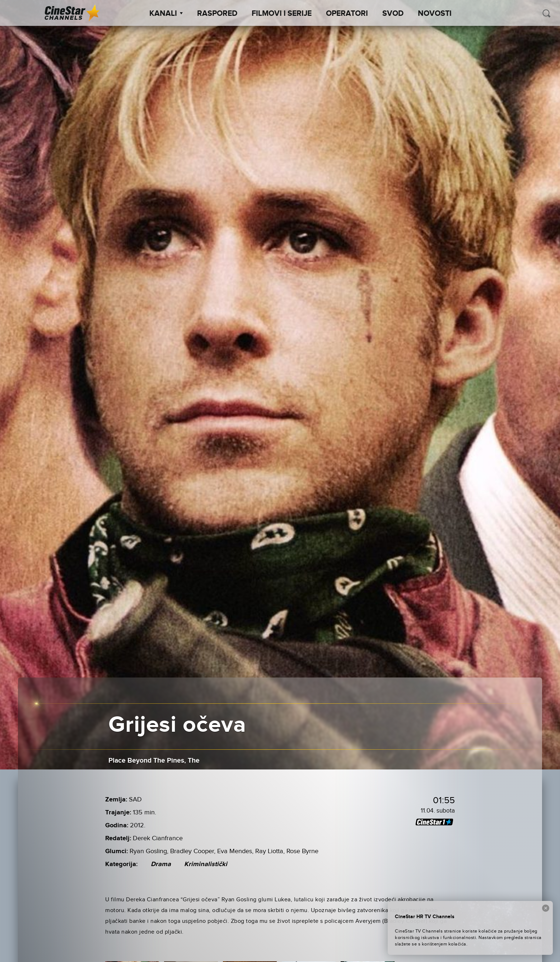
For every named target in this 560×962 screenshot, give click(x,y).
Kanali (166, 14)
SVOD (393, 14)
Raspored (217, 14)
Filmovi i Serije (282, 14)
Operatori (347, 14)
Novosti (435, 14)
